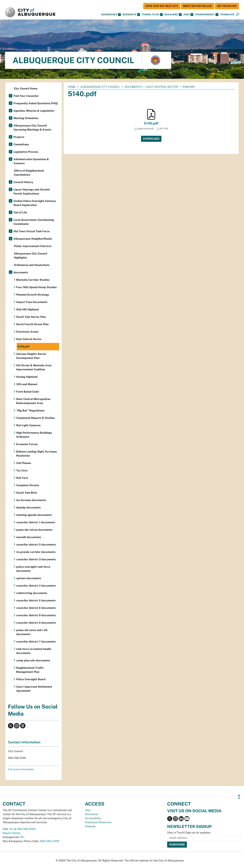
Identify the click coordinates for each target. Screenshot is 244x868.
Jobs (188, 15)
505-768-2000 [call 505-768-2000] (26, 829)
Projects (19, 137)
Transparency (207, 15)
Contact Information (24, 742)
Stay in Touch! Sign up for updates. (189, 833)
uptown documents (29, 578)
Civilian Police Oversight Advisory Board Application (35, 203)
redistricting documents (32, 593)
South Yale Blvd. (27, 493)
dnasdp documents (28, 508)
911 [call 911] (22, 837)
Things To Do (152, 15)
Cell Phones (24, 463)
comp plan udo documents (33, 660)
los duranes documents (31, 500)
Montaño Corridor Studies (33, 280)
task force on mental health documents (34, 651)
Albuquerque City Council (100, 87)
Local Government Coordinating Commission (34, 222)
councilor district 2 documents (36, 600)
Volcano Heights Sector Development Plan (31, 356)
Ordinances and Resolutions (32, 265)
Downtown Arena (27, 332)
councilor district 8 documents (36, 623)
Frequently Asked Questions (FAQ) (36, 103)
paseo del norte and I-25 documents (32, 632)
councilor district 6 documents (36, 608)
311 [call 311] (11, 829)
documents (133, 87)
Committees (21, 144)
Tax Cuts (22, 470)
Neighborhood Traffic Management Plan (30, 670)
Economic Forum (27, 444)
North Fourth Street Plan (32, 324)
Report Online (11, 833)
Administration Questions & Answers (31, 161)
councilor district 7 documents (36, 642)
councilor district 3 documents (36, 559)
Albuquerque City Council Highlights (31, 256)
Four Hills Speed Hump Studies (36, 287)
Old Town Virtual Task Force (32, 231)
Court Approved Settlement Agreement (34, 689)
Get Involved (227, 6)
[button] (227, 15)
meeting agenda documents (34, 515)
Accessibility (93, 818)
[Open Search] (238, 15)
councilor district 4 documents (36, 586)
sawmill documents (29, 537)
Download (151, 139)
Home (72, 87)
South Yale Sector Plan (31, 317)
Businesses (111, 15)
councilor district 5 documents (36, 545)
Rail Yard (22, 478)
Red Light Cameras (28, 425)
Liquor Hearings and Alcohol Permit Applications (32, 192)
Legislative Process (26, 152)
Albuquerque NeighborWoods (33, 239)
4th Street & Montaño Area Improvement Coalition (34, 367)
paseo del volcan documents (34, 530)
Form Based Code (27, 392)
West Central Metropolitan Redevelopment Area (33, 401)
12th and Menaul (27, 384)
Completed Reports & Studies (35, 418)
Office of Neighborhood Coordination (29, 173)
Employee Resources (98, 822)
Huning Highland (27, 377)
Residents (131, 15)
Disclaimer (92, 814)
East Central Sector (162, 87)
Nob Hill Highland (27, 309)
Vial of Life (20, 212)
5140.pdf (151, 123)
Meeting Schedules (26, 118)
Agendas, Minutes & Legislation (34, 111)
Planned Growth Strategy (33, 295)
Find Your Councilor (26, 96)
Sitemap (90, 826)
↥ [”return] (239, 797)
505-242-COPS (50, 841)
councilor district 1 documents (36, 522)
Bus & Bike (173, 15)
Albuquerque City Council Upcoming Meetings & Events (32, 128)
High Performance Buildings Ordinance (34, 435)
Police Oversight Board (31, 679)
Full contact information (21, 769)
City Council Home (26, 89)
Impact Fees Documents (32, 302)
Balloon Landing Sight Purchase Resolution (36, 454)
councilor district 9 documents (36, 615)
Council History (23, 182)
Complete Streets (28, 485)
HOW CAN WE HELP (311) (162, 6)
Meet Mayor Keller (197, 6)
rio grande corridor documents (36, 552)
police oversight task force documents (33, 569)
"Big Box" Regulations (30, 411)
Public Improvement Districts (33, 246)
